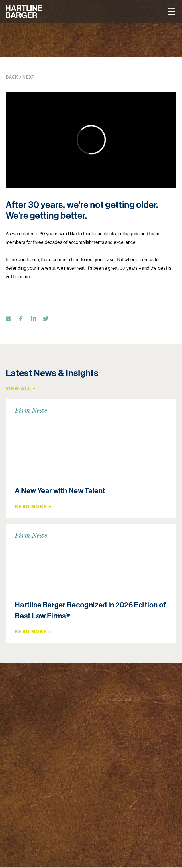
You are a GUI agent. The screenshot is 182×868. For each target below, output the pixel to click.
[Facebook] (24, 320)
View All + (21, 388)
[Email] (11, 320)
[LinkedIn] (36, 320)
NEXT (28, 77)
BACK (12, 77)
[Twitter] (49, 320)
